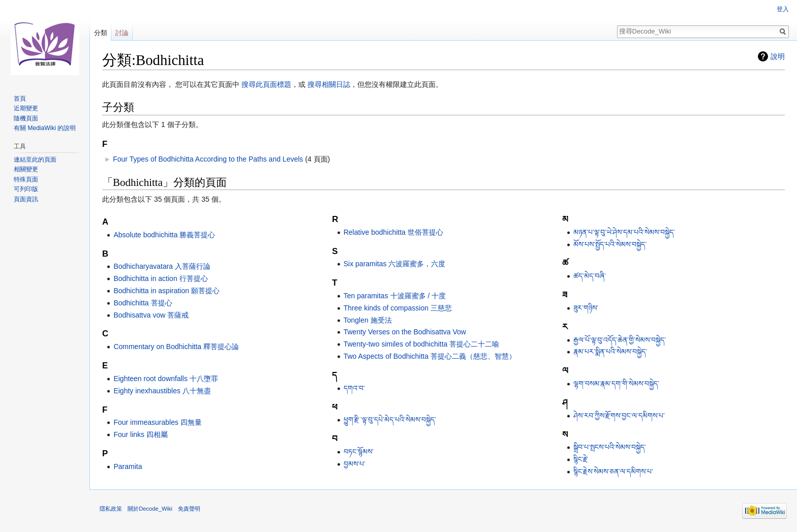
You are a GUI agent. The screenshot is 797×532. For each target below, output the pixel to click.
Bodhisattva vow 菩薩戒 (151, 315)
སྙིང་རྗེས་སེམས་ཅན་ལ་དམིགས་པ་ (613, 472)
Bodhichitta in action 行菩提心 (160, 278)
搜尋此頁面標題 (266, 84)
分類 (101, 33)
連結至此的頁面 (35, 160)
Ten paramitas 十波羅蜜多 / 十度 (395, 296)
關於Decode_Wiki (150, 509)
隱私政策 (111, 509)
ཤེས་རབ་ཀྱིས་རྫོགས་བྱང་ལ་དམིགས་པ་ (619, 416)
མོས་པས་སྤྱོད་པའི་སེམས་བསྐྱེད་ (610, 244)
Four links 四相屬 (141, 434)
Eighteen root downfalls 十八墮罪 (165, 379)
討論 (122, 33)
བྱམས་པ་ (355, 464)
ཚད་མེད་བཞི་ (590, 276)
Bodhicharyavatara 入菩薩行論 (162, 266)
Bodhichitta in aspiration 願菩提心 (166, 291)
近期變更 (26, 108)
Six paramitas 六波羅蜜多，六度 (395, 264)
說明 (778, 56)
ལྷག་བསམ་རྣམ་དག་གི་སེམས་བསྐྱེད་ (616, 384)
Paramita (128, 466)
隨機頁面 (26, 118)
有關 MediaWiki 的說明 (45, 128)
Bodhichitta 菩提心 (143, 303)
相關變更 (26, 169)
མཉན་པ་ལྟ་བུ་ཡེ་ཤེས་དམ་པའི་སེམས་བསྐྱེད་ (624, 232)
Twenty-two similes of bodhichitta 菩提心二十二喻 (422, 344)
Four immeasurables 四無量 (158, 422)
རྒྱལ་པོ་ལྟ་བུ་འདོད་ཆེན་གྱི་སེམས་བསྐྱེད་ (620, 340)
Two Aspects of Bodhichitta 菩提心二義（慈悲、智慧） (430, 356)
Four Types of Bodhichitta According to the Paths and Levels (208, 159)
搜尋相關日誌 (329, 84)
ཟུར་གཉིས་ (586, 308)
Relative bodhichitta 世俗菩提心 (393, 232)
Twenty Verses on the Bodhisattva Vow (405, 332)
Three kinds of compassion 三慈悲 (398, 308)
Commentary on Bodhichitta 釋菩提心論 (176, 347)
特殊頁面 (26, 179)
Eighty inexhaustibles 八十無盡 (162, 391)
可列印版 (26, 189)
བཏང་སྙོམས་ (359, 452)
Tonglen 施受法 (368, 320)
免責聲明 (189, 509)
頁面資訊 (26, 199)
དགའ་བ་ (354, 388)
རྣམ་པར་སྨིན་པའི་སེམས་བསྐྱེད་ (610, 352)
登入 (783, 9)
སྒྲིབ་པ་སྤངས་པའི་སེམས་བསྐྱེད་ (610, 447)
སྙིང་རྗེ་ (581, 459)
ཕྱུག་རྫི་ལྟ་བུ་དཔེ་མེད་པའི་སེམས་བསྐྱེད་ (390, 420)
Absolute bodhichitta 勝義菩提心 (164, 235)
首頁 (20, 99)
